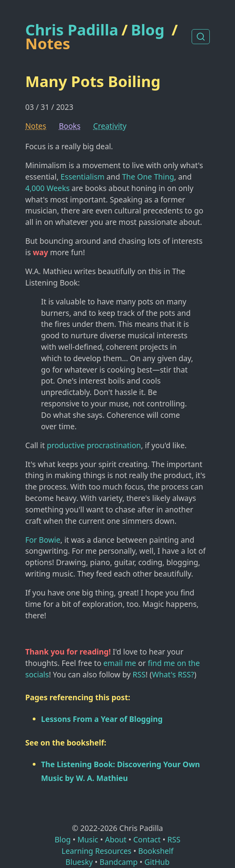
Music (88, 839)
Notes (48, 43)
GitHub (157, 862)
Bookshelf (156, 851)
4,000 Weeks (48, 188)
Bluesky (79, 862)
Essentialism (83, 177)
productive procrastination (94, 445)
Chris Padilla (72, 30)
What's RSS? (173, 674)
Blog (148, 30)
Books (70, 126)
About (116, 839)
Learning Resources (96, 851)
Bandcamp (118, 862)
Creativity (110, 126)
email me (120, 663)
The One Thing (148, 177)
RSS (139, 674)
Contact (147, 839)
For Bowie (43, 540)
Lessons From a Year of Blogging (102, 719)
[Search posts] (201, 37)
